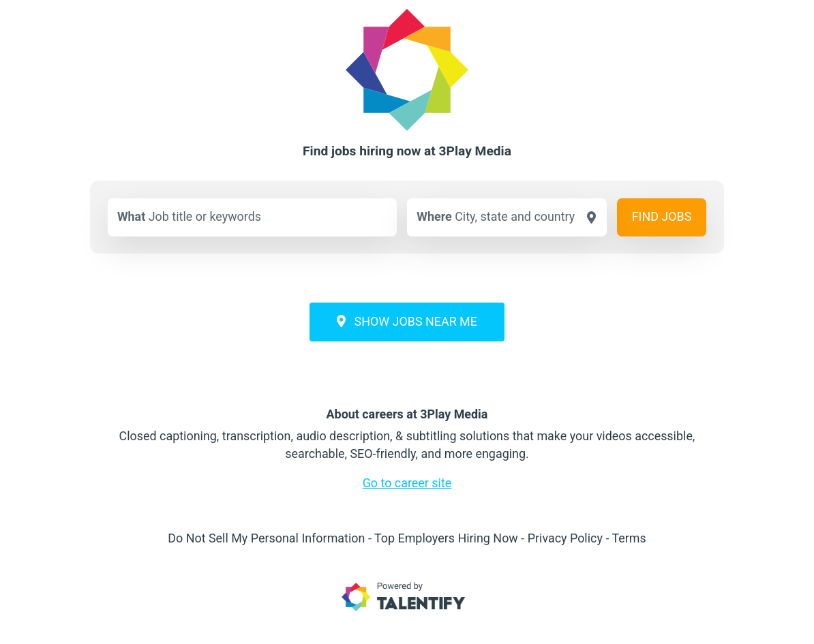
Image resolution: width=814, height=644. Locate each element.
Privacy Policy (565, 538)
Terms (629, 538)
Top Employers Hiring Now (446, 538)
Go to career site (407, 483)
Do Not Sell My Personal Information (266, 538)
